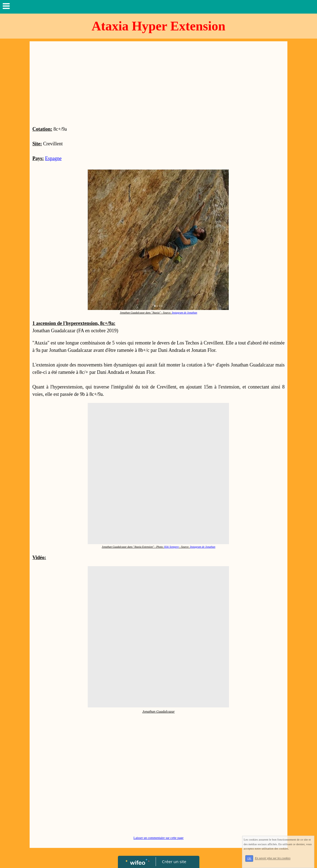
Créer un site (174, 861)
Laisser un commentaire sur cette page (158, 838)
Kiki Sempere (172, 547)
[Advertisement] (158, 85)
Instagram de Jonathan (185, 313)
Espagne (53, 158)
